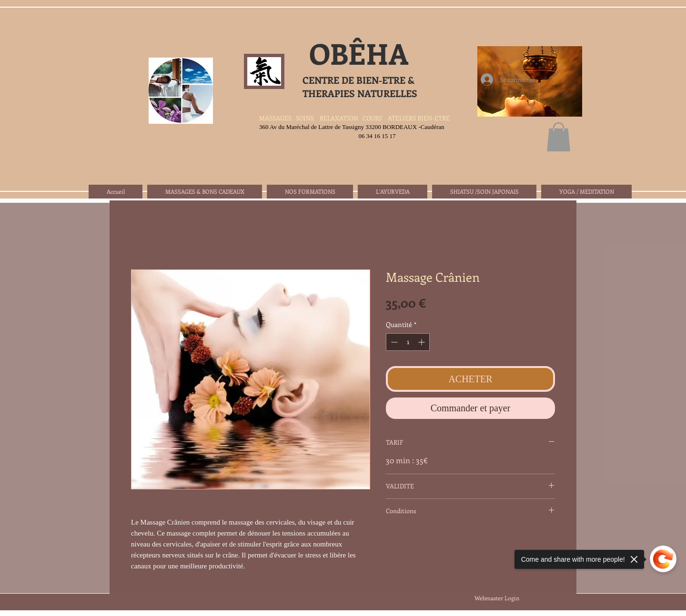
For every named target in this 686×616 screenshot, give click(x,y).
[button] (559, 137)
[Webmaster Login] (497, 598)
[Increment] (422, 342)
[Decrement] (393, 342)
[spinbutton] (408, 342)
